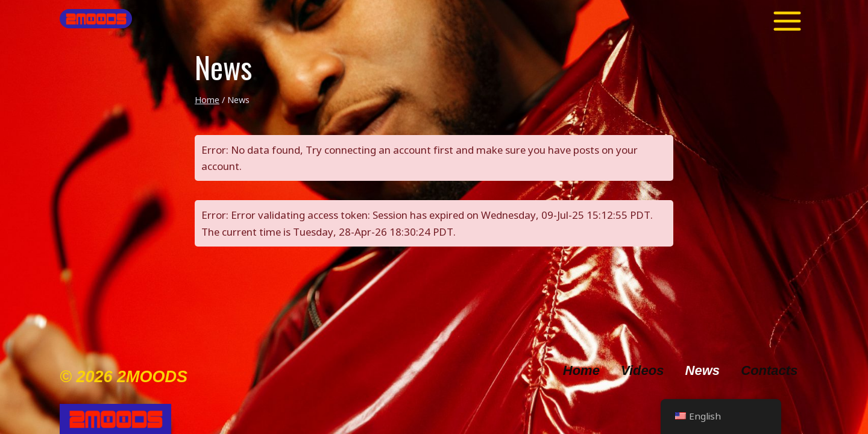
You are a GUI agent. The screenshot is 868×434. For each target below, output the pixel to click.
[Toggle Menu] (787, 19)
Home (581, 370)
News (703, 370)
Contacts (769, 370)
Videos (642, 370)
